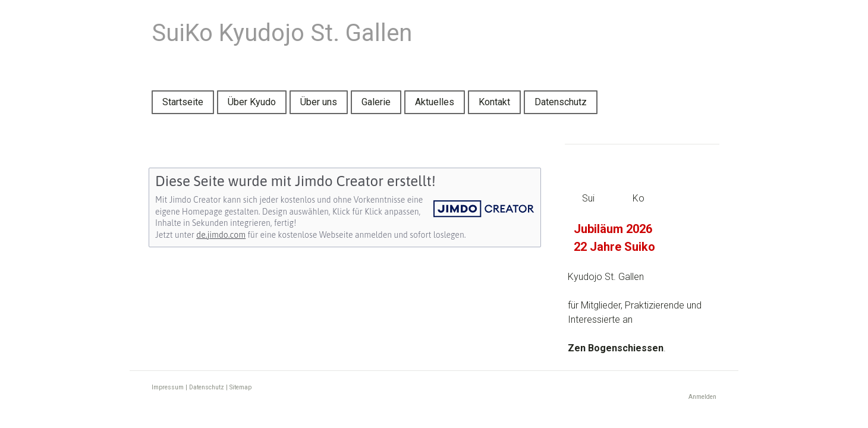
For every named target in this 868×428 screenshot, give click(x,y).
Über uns (319, 102)
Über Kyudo (252, 102)
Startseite (183, 102)
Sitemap (240, 387)
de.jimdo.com (221, 235)
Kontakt (494, 102)
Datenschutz (561, 102)
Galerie (376, 102)
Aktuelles (435, 102)
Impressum (168, 387)
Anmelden (702, 397)
